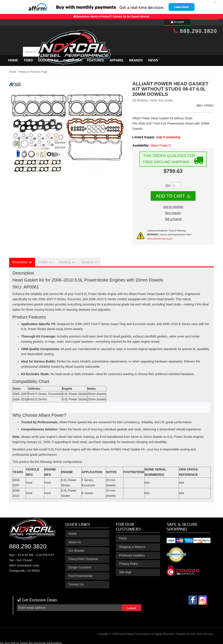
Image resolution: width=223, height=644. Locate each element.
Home (13, 58)
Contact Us (76, 582)
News (153, 58)
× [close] (215, 2)
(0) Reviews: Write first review (153, 99)
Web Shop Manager (202, 632)
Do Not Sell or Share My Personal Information (31, 641)
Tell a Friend (173, 217)
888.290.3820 (195, 31)
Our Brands (76, 549)
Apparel (117, 58)
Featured (96, 58)
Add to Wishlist (173, 205)
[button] (115, 41)
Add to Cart (170, 194)
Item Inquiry (173, 211)
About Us (75, 540)
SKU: (200, 104)
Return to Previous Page (33, 70)
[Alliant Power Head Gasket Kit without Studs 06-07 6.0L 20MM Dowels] (56, 453)
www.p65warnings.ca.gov (160, 237)
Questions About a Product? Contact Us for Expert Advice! (113, 17)
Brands (136, 58)
